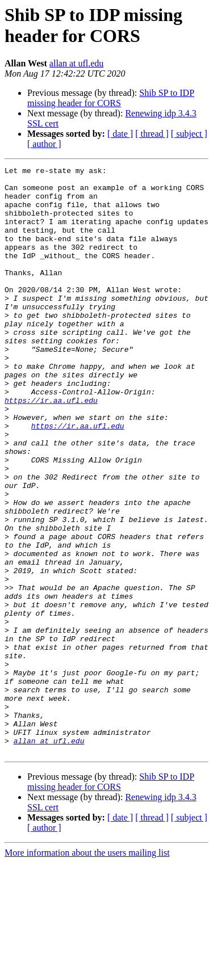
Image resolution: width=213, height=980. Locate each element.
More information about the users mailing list (87, 970)
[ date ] (120, 134)
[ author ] (44, 144)
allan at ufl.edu (77, 63)
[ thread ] (152, 134)
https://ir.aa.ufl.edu (51, 448)
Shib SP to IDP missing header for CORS (111, 98)
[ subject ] (189, 134)
